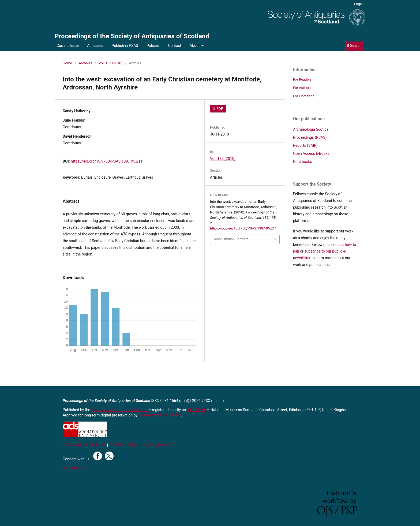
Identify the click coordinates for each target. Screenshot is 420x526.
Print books (303, 161)
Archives (85, 63)
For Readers (302, 79)
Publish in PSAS (125, 46)
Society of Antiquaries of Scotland (120, 410)
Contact (175, 46)
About (195, 46)
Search (354, 46)
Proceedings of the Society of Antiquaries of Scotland (132, 36)
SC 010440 (197, 410)
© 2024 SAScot (75, 468)
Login (358, 4)
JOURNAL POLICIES (157, 445)
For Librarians (304, 96)
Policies (153, 46)
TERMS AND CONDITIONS (84, 445)
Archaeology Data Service (160, 415)
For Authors (302, 88)
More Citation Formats (231, 239)
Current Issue (68, 46)
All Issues (95, 46)
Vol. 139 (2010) (111, 63)
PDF (219, 109)
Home (67, 63)
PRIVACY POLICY (123, 445)
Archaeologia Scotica (311, 129)
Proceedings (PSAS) (310, 137)
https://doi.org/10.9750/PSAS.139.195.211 (107, 161)
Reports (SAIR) (305, 145)
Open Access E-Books (311, 153)
